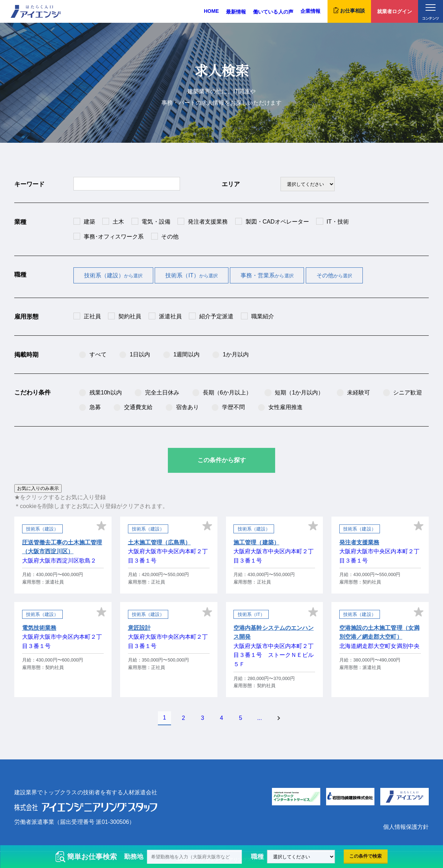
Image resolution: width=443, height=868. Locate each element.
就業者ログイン (395, 11)
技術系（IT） (192, 275)
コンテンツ (430, 12)
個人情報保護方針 (406, 827)
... (260, 718)
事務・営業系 (267, 275)
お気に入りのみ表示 (38, 488)
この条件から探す (222, 460)
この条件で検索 (365, 856)
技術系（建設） (114, 275)
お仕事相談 (349, 10)
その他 (334, 275)
